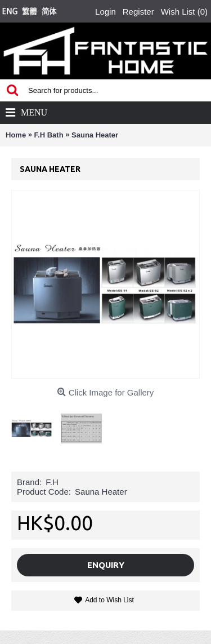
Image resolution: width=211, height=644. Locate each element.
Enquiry (106, 565)
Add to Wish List (109, 600)
